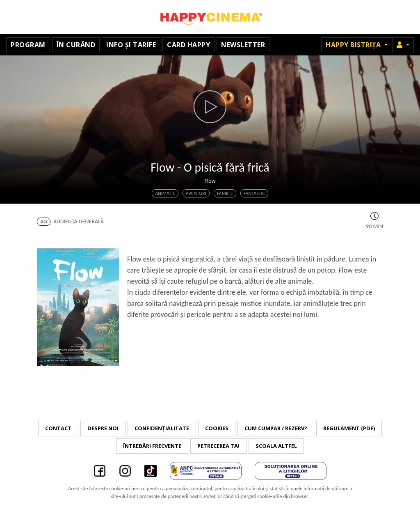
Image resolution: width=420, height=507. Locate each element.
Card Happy (188, 45)
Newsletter (243, 45)
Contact (58, 428)
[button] (403, 45)
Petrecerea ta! (218, 446)
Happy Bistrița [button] (354, 45)
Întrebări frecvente (152, 446)
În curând (76, 45)
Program (28, 45)
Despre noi (103, 428)
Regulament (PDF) (349, 428)
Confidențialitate (162, 428)
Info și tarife (131, 45)
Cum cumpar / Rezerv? (276, 428)
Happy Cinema (210, 17)
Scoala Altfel (276, 446)
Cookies (217, 428)
